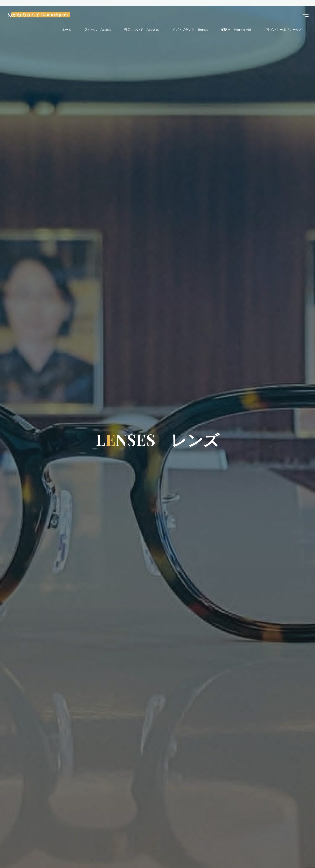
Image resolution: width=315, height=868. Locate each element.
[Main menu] (303, 15)
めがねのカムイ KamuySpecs (40, 15)
